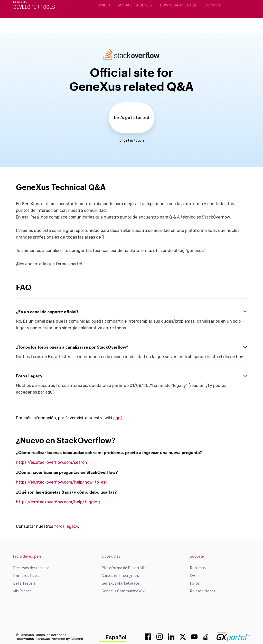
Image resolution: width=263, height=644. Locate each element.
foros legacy (66, 526)
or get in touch (132, 140)
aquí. (118, 418)
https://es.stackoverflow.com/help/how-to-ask (62, 482)
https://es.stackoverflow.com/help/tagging (58, 502)
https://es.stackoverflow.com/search (51, 462)
